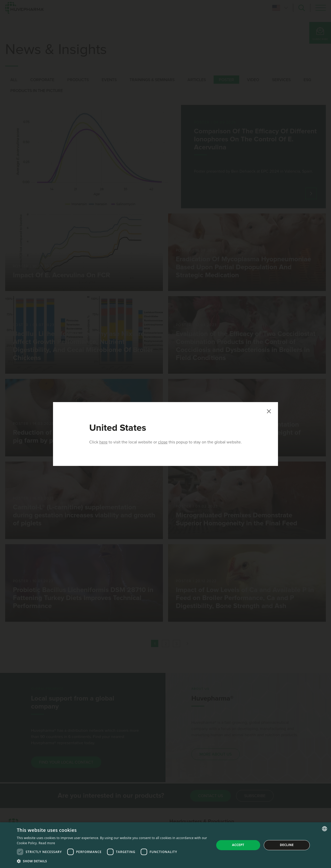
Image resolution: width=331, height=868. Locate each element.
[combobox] (325, 829)
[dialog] (165, 845)
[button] (113, 861)
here (103, 442)
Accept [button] (238, 845)
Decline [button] (287, 845)
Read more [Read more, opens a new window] (47, 843)
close (163, 442)
